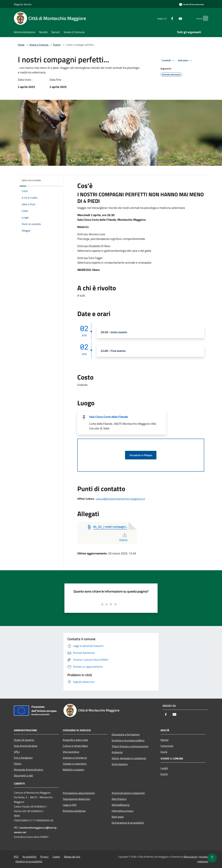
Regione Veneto (23, 4)
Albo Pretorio (119, 799)
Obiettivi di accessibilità (29, 861)
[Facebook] (166, 18)
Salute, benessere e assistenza (129, 758)
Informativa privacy (123, 811)
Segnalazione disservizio (76, 799)
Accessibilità (29, 857)
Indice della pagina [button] (31, 180)
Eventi (57, 45)
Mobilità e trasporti (74, 770)
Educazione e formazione (126, 734)
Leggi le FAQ (70, 805)
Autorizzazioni (120, 764)
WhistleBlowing (120, 805)
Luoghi (164, 768)
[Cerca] (204, 18)
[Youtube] (175, 18)
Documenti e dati (23, 775)
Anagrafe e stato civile (75, 740)
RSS (16, 857)
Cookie (56, 857)
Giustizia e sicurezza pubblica (128, 740)
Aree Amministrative (26, 746)
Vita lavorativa (71, 752)
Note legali (118, 817)
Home (21, 45)
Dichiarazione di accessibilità (128, 823)
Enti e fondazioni (23, 758)
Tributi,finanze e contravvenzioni (130, 746)
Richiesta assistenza (74, 811)
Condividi (168, 61)
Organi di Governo (24, 740)
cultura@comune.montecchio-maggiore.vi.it (120, 499)
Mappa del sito (72, 857)
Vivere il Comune (39, 45)
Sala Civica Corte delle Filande (109, 417)
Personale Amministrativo (28, 770)
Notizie (165, 740)
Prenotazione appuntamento (79, 793)
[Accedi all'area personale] (191, 4)
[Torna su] (212, 858)
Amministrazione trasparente (128, 793)
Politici (18, 764)
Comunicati (167, 746)
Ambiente (117, 752)
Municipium (190, 857)
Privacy (44, 857)
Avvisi (164, 752)
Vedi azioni (185, 61)
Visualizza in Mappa (141, 455)
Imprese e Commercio (75, 758)
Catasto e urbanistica (75, 764)
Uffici (17, 752)
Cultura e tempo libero (75, 746)
